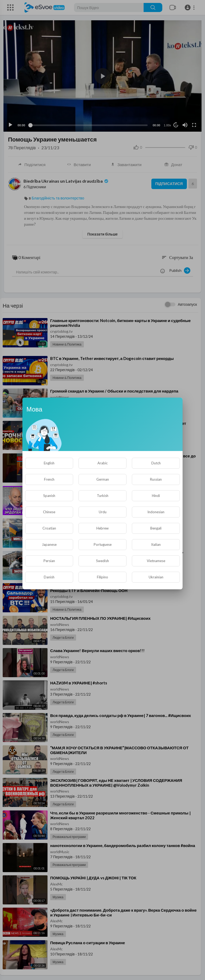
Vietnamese (156, 561)
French (49, 479)
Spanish (49, 496)
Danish (49, 577)
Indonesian (156, 512)
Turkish (103, 496)
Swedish (102, 561)
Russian (156, 479)
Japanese (49, 544)
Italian (156, 544)
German (103, 479)
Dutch (156, 463)
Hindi (156, 496)
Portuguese (103, 544)
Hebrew (102, 528)
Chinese (49, 512)
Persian (49, 561)
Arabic (102, 463)
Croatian (49, 528)
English (49, 463)
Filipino (102, 577)
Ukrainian (156, 577)
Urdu (103, 512)
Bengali (156, 528)
